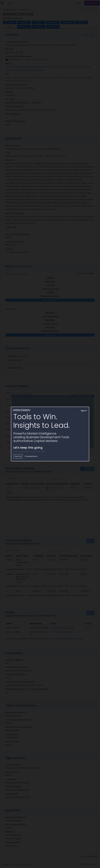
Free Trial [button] (18, 456)
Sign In (84, 411)
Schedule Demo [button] (31, 456)
